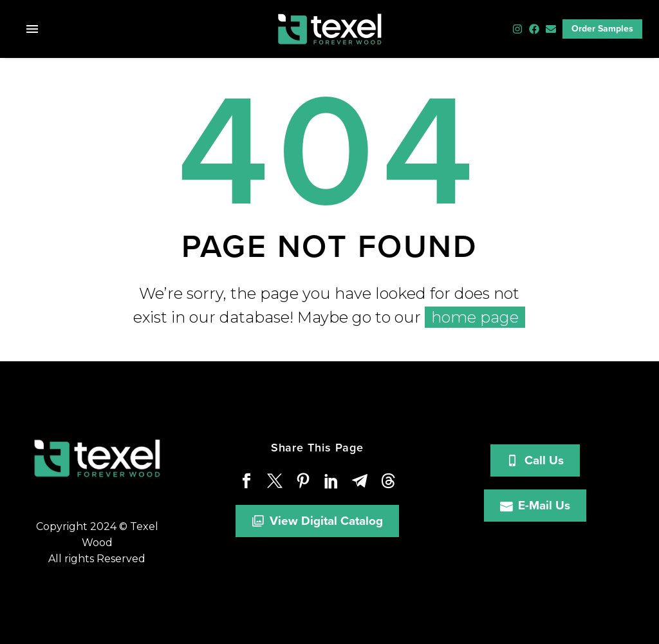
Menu (32, 29)
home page (475, 317)
